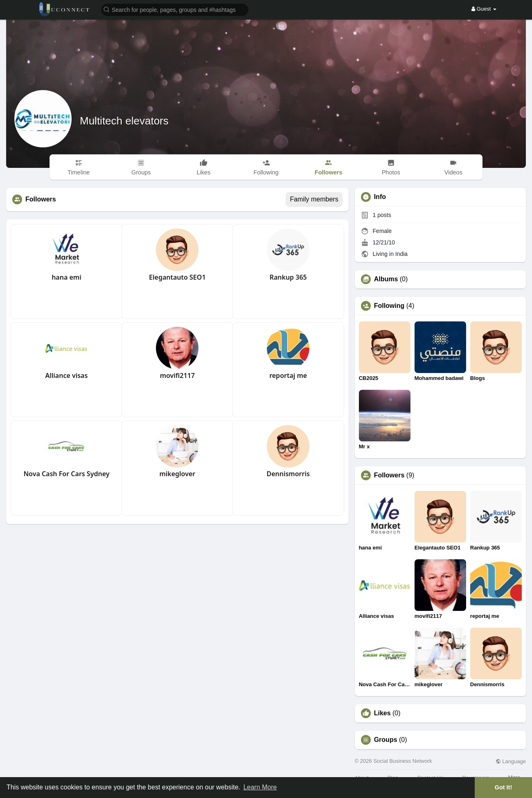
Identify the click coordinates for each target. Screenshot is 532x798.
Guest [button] (484, 9)
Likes (382, 713)
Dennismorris (288, 474)
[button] (175, 9)
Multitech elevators (124, 121)
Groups (386, 740)
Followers (389, 475)
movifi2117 (177, 375)
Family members (314, 199)
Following (389, 306)
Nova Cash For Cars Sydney (66, 474)
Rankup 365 (288, 277)
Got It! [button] (503, 787)
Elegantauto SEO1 (177, 277)
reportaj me (288, 375)
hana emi (66, 277)
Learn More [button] (260, 787)
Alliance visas (67, 375)
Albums (386, 279)
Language (511, 761)
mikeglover (177, 474)
